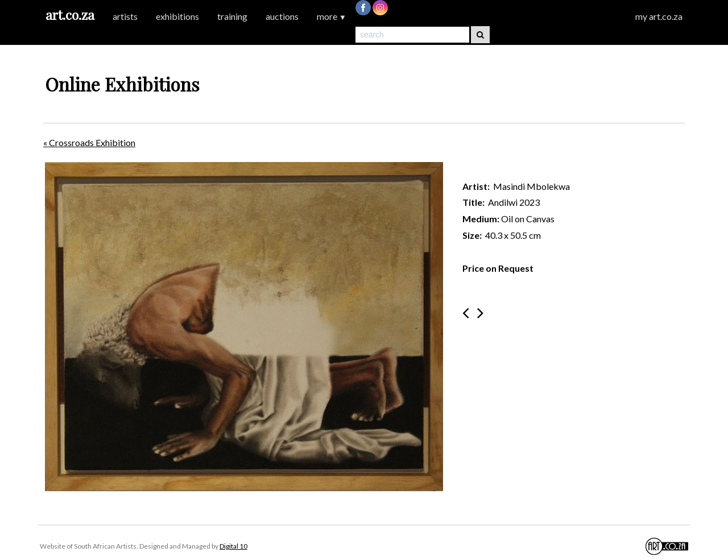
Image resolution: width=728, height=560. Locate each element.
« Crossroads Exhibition (89, 142)
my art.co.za (659, 16)
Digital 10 (233, 546)
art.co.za (70, 14)
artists (125, 16)
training (232, 16)
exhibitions (177, 16)
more (332, 16)
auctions (282, 16)
